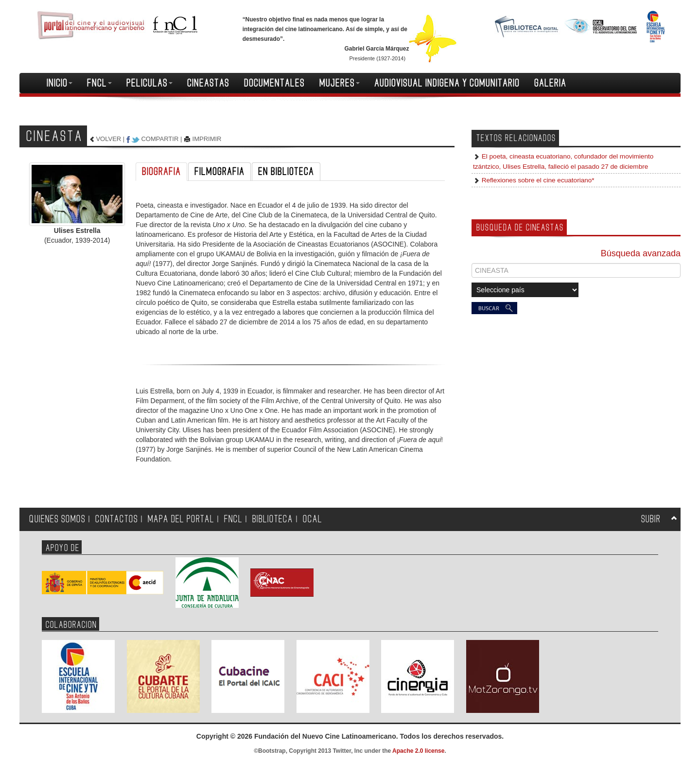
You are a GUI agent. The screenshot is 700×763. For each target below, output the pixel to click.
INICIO (60, 83)
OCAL (313, 519)
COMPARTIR (160, 139)
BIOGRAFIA (161, 172)
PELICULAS (149, 83)
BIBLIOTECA (273, 519)
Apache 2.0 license (418, 751)
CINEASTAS (208, 83)
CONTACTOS (117, 519)
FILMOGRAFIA (219, 172)
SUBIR (651, 519)
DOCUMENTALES (274, 83)
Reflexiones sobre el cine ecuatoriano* (537, 180)
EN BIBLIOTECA (286, 172)
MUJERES (340, 83)
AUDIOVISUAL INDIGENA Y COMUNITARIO (447, 83)
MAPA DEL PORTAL (181, 519)
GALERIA (550, 83)
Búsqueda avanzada (641, 253)
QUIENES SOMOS (57, 519)
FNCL (99, 83)
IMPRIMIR (207, 139)
